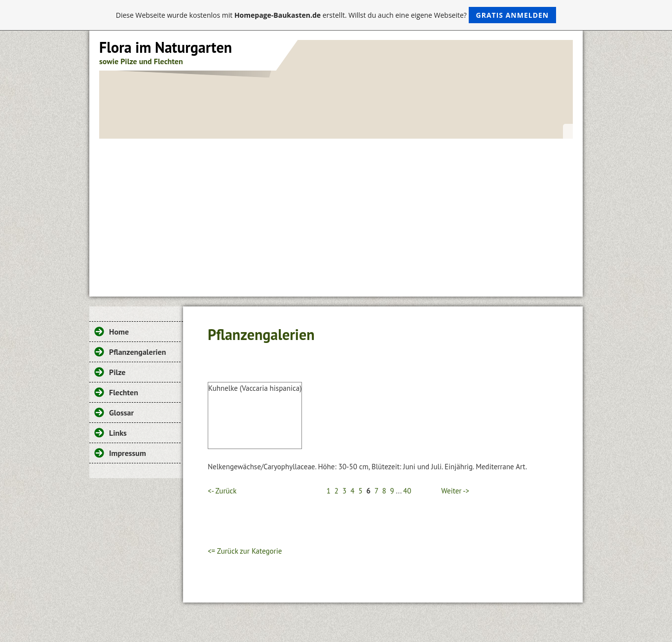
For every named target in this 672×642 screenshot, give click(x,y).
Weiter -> (455, 491)
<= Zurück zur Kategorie (245, 551)
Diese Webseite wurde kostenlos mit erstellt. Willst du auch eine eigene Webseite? (336, 15)
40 (407, 491)
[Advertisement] (336, 213)
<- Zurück (222, 491)
